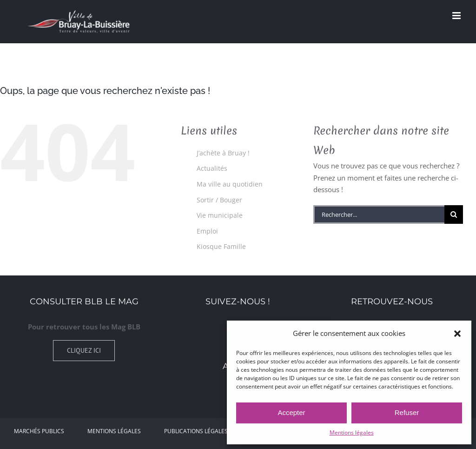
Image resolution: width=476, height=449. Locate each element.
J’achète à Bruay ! (223, 153)
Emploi (207, 231)
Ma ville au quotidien (230, 184)
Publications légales (196, 431)
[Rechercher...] (379, 214)
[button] (457, 334)
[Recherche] (454, 214)
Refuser (407, 412)
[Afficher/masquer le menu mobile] (457, 16)
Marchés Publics (39, 431)
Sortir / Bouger (219, 200)
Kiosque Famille (221, 246)
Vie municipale (220, 215)
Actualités (212, 168)
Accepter (291, 412)
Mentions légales (352, 432)
